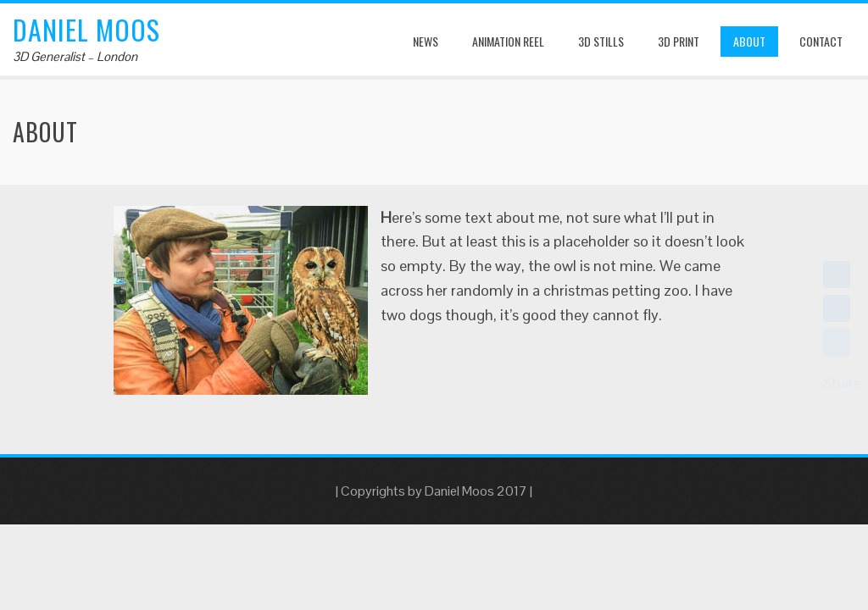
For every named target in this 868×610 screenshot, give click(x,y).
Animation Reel (508, 41)
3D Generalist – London (75, 56)
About (749, 41)
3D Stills (601, 41)
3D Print (679, 41)
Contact (821, 41)
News (426, 41)
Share (842, 383)
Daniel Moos (86, 29)
